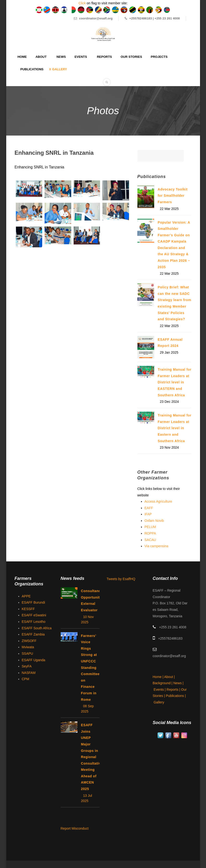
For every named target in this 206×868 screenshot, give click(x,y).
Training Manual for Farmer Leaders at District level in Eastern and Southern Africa (175, 428)
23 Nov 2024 (169, 447)
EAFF (149, 508)
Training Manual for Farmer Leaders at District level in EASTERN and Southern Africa (175, 382)
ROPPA (150, 533)
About (41, 57)
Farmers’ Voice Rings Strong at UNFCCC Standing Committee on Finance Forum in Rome (90, 668)
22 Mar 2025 (169, 209)
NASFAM (29, 673)
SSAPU (27, 654)
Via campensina (156, 546)
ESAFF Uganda (34, 660)
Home (22, 57)
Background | (163, 683)
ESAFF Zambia (33, 634)
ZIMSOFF (29, 641)
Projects (159, 57)
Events (81, 57)
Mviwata (28, 647)
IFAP (148, 514)
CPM (26, 679)
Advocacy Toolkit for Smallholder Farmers (173, 196)
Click (82, 3)
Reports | (174, 690)
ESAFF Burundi (33, 602)
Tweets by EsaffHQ (121, 579)
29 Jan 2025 (169, 352)
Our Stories (131, 57)
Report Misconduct (75, 828)
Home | (159, 677)
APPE (26, 596)
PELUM (150, 527)
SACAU (150, 540)
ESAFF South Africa (37, 628)
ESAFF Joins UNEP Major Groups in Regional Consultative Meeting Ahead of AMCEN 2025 (92, 757)
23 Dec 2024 (169, 402)
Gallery (60, 69)
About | (170, 677)
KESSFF (28, 609)
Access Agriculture (158, 501)
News (61, 57)
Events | (160, 690)
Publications (32, 69)
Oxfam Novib (154, 521)
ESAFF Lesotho (34, 622)
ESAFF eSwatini (34, 615)
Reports (104, 57)
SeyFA (27, 666)
